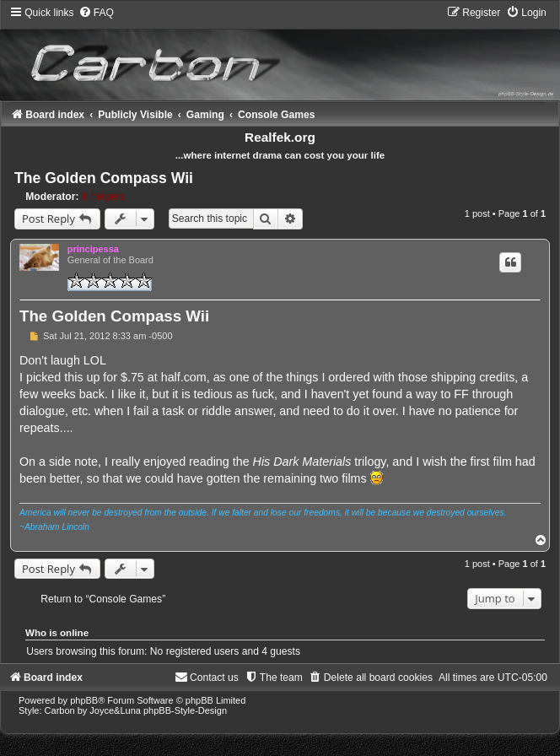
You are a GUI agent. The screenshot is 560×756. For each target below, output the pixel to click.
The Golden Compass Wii (104, 178)
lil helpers (103, 197)
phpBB (84, 700)
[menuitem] (96, 13)
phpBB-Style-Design (185, 710)
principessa (93, 249)
